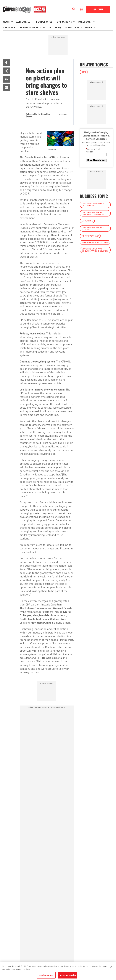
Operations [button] (64, 22)
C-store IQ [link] (54, 27)
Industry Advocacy (90, 236)
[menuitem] (9, 22)
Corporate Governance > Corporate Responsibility (93, 213)
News (84, 72)
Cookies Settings (46, 975)
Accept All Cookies (68, 975)
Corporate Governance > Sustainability (93, 205)
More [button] (89, 27)
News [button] (6, 22)
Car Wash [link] (9, 27)
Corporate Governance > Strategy (93, 228)
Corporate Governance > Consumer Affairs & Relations (95, 250)
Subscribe (98, 9)
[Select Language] (82, 9)
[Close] (111, 967)
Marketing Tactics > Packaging (95, 242)
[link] (6, 63)
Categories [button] (23, 22)
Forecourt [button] (85, 22)
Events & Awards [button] (31, 27)
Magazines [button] (72, 27)
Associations (87, 221)
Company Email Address (93, 150)
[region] (58, 971)
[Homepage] (24, 9)
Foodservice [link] (44, 22)
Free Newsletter (96, 160)
